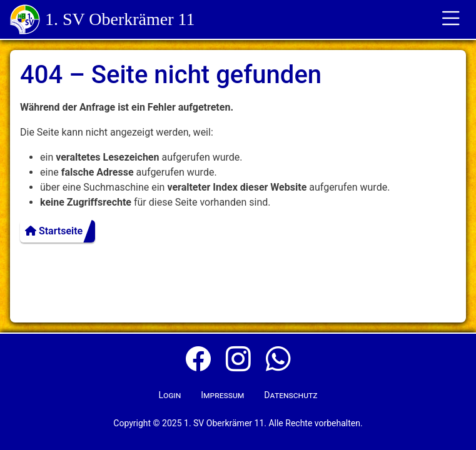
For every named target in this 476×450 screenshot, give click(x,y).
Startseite (54, 231)
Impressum (222, 395)
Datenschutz (291, 395)
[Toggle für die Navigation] (451, 19)
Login (170, 395)
